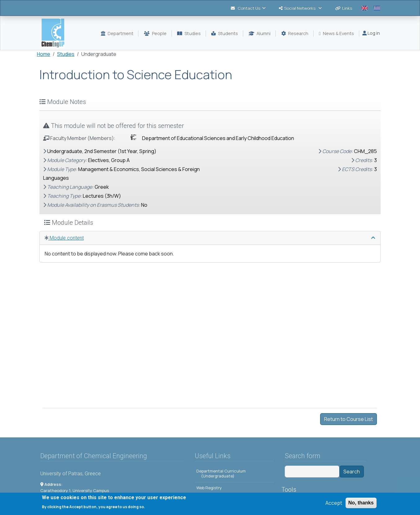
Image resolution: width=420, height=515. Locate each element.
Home (44, 54)
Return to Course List (349, 419)
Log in (371, 33)
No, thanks (361, 503)
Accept (334, 503)
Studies (66, 54)
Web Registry (209, 488)
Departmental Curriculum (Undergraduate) (221, 473)
